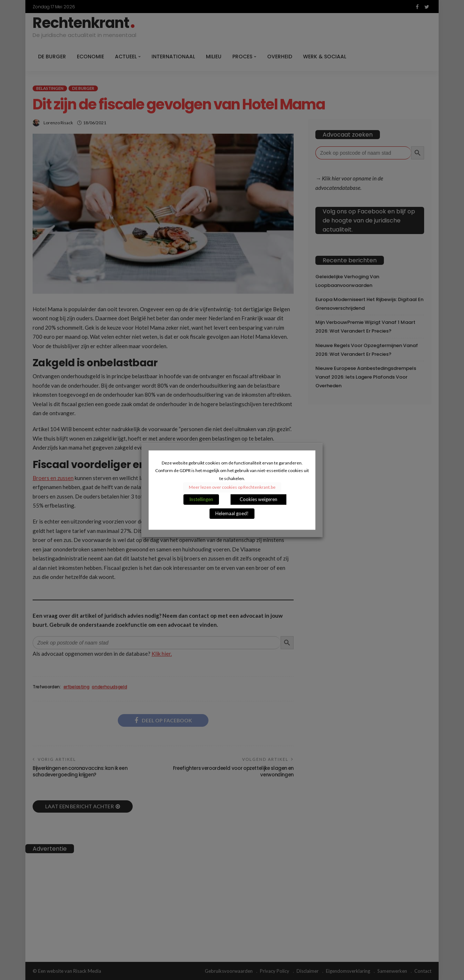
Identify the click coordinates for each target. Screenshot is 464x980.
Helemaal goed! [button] (232, 513)
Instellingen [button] (201, 499)
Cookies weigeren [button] (258, 499)
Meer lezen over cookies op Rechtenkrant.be (232, 487)
